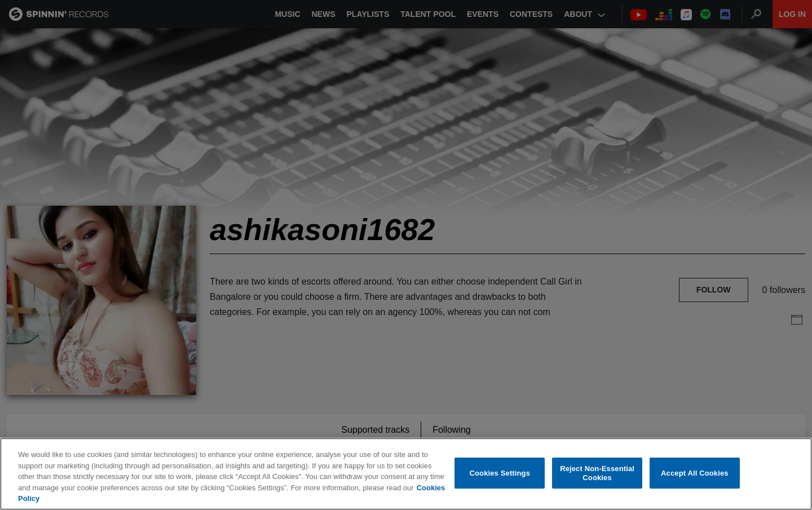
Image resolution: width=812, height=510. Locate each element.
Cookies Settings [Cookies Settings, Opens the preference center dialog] (500, 474)
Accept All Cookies (695, 474)
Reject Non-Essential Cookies (597, 474)
